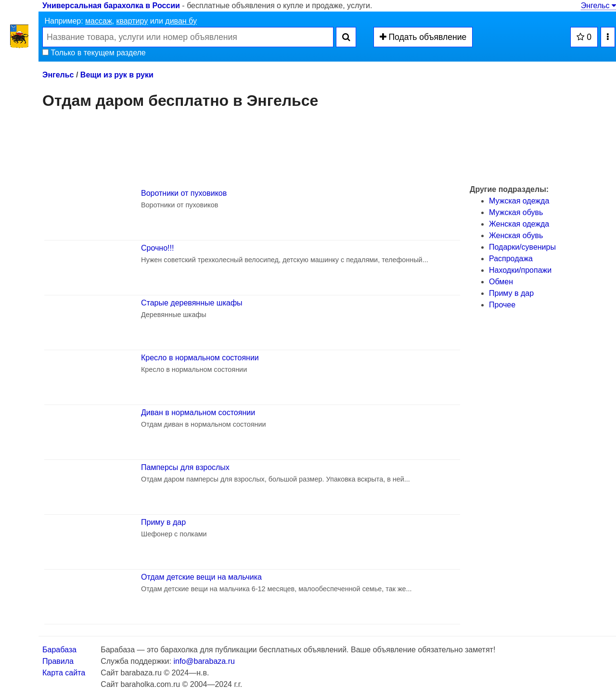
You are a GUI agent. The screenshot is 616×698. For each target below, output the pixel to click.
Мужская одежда (519, 201)
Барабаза (59, 650)
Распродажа (511, 259)
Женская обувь (516, 235)
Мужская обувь (516, 212)
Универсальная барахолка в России (111, 6)
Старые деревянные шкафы (192, 303)
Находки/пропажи (520, 270)
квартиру (132, 21)
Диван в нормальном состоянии (198, 412)
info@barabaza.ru (204, 661)
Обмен (501, 282)
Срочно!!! (157, 248)
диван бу (181, 21)
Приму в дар (163, 522)
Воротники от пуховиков (184, 193)
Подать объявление (423, 37)
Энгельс (598, 6)
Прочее (502, 305)
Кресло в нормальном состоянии (200, 358)
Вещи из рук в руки (117, 75)
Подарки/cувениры (522, 247)
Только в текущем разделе (94, 53)
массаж (99, 21)
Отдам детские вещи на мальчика (201, 577)
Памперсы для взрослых (185, 467)
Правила (58, 661)
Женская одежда (519, 224)
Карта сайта (64, 673)
